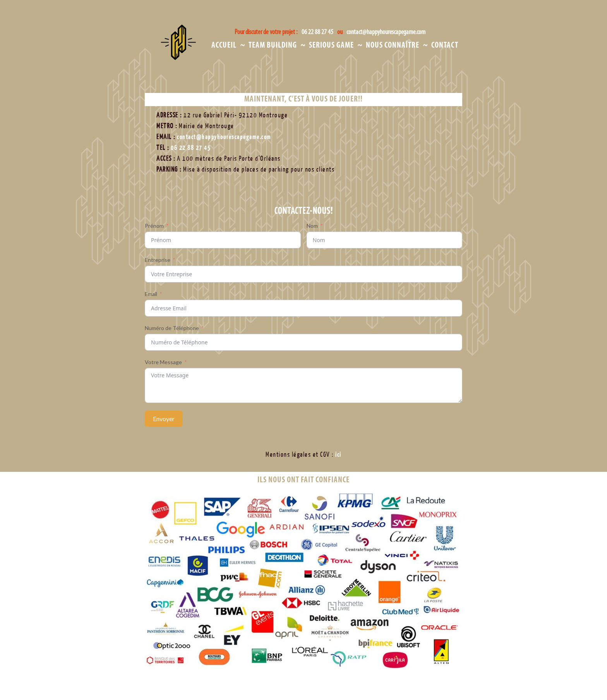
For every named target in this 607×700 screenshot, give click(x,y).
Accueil (224, 46)
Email (151, 294)
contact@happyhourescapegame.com (386, 32)
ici (338, 455)
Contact (445, 46)
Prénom (154, 226)
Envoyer (164, 419)
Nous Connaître (393, 46)
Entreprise (158, 260)
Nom (312, 226)
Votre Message (163, 362)
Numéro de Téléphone (172, 328)
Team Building (273, 46)
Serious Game (331, 46)
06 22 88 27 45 (319, 32)
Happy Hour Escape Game (192, 55)
